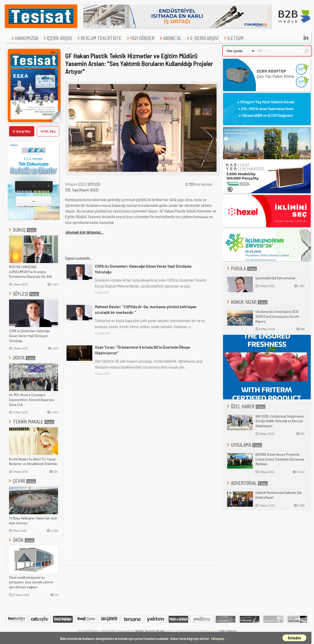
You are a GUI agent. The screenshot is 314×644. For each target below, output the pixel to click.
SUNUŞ (22, 230)
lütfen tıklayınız (228, 631)
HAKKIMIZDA (24, 38)
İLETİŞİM (233, 38)
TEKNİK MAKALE (31, 422)
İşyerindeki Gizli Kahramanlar (276, 278)
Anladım (294, 638)
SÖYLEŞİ (23, 294)
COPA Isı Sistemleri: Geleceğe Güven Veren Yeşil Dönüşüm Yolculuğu (29, 336)
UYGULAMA (244, 445)
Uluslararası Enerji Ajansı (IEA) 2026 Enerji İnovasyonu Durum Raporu (277, 316)
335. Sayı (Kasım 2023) (82, 190)
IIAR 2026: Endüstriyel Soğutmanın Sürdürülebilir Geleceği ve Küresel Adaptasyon (280, 421)
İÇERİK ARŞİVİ (57, 38)
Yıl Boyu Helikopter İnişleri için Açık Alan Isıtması (33, 521)
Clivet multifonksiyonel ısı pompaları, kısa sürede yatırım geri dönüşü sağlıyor (31, 582)
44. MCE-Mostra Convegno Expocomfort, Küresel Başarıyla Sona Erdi (31, 400)
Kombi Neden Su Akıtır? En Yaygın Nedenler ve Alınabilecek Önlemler (33, 462)
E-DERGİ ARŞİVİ (202, 38)
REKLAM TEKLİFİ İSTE (99, 38)
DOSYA (22, 358)
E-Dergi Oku (22, 131)
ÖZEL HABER (246, 406)
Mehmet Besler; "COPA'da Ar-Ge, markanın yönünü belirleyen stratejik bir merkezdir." (146, 309)
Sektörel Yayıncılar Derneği (150, 631)
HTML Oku (48, 131)
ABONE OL (170, 38)
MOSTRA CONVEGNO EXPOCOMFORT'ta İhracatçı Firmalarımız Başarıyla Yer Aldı (30, 272)
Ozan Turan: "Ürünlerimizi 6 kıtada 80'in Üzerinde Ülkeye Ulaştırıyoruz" (142, 350)
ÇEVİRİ (22, 481)
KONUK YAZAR (247, 302)
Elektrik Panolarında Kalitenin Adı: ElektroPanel (279, 495)
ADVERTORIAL (247, 483)
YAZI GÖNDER (140, 38)
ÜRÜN (21, 540)
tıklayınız (218, 638)
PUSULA (241, 268)
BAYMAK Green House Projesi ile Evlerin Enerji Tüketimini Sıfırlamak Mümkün (280, 459)
